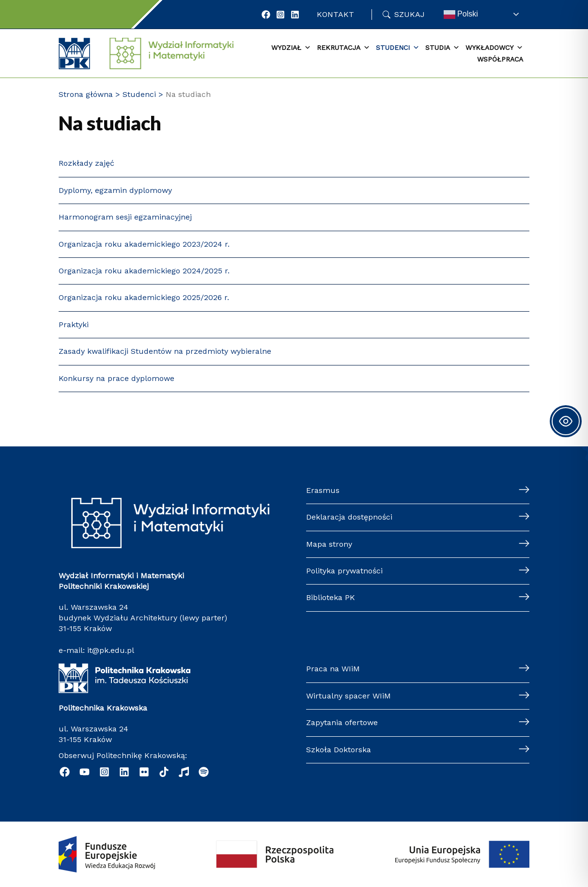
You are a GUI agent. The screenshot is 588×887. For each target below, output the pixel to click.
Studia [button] (442, 48)
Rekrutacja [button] (343, 48)
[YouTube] (85, 772)
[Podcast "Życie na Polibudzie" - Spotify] (204, 772)
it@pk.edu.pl (111, 650)
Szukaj (410, 14)
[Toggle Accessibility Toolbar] (566, 421)
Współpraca (500, 59)
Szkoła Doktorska (339, 750)
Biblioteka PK (331, 597)
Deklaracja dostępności (349, 517)
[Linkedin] (124, 772)
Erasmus (323, 490)
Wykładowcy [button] (494, 48)
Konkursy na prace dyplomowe (116, 378)
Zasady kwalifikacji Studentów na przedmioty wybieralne (165, 351)
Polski (461, 15)
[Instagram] (280, 15)
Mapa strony (329, 544)
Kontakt (335, 14)
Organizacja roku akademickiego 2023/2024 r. (144, 244)
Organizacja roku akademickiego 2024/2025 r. (144, 271)
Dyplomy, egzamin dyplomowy (115, 190)
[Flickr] (144, 772)
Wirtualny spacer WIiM (348, 696)
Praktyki (74, 325)
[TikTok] (164, 772)
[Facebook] (266, 15)
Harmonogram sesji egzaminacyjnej (125, 217)
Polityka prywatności (344, 571)
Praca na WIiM (333, 669)
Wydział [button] (291, 48)
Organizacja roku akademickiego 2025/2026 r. (144, 297)
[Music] (184, 772)
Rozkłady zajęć (86, 163)
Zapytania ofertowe (342, 722)
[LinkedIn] (295, 15)
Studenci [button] (398, 48)
